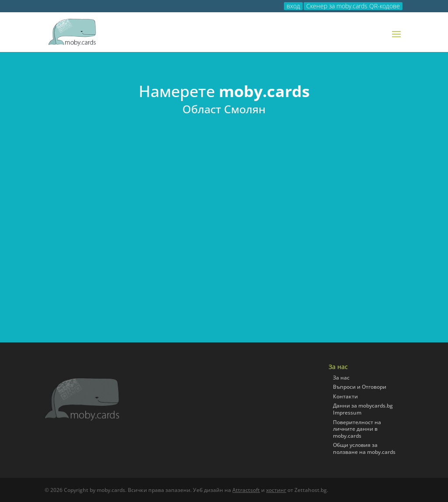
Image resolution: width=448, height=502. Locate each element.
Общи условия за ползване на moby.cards (364, 448)
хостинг (276, 490)
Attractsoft (246, 490)
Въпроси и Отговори (360, 387)
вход (293, 6)
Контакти (345, 396)
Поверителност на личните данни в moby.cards (357, 429)
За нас (341, 378)
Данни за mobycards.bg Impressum (363, 409)
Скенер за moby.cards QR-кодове (353, 6)
